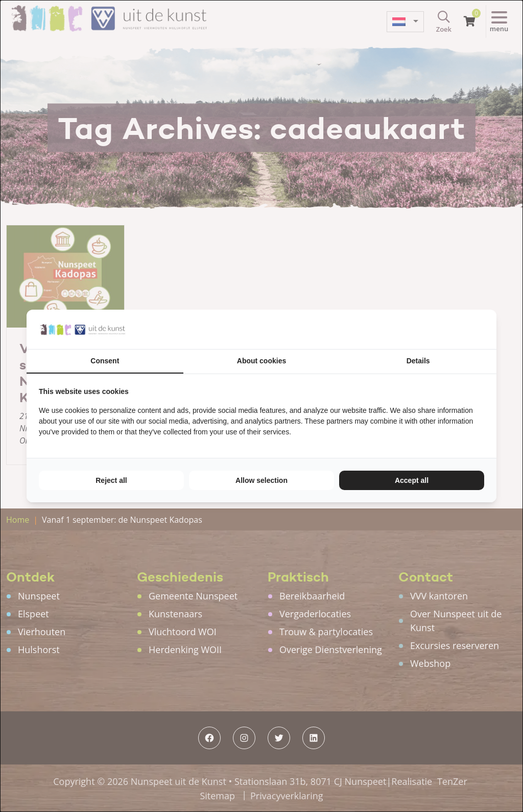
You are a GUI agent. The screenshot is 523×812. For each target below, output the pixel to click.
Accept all (412, 480)
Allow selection (261, 480)
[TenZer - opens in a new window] (484, 329)
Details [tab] (418, 361)
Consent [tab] (105, 361)
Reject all (111, 480)
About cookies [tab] (261, 361)
